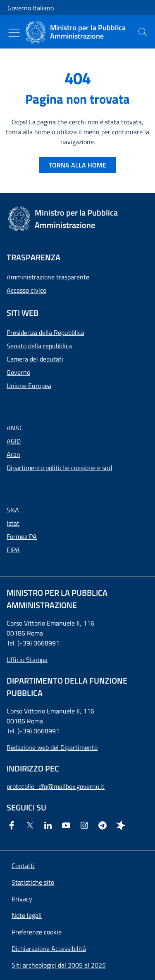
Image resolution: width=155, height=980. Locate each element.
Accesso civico (26, 290)
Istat (13, 523)
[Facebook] (13, 825)
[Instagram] (86, 825)
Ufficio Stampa (27, 660)
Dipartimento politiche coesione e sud (59, 468)
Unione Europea (29, 386)
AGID (14, 441)
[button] (37, 932)
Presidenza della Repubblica (45, 332)
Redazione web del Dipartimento (52, 747)
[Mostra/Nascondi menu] (14, 33)
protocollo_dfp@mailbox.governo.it (56, 786)
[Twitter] (31, 825)
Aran (13, 454)
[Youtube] (68, 825)
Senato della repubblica (39, 346)
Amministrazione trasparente (48, 277)
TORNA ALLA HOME (77, 165)
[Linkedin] (50, 825)
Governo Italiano (31, 8)
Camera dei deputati (35, 359)
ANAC (15, 428)
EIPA (13, 550)
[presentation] (143, 32)
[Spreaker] (122, 825)
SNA (13, 510)
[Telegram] (104, 825)
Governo (18, 372)
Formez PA (22, 536)
